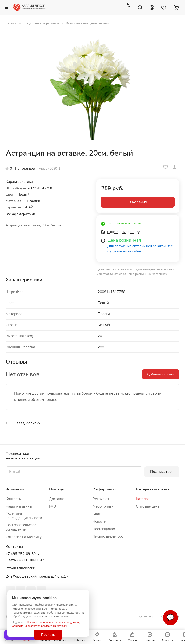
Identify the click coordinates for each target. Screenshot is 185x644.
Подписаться (162, 472)
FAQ (53, 506)
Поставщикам (104, 529)
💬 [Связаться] (170, 618)
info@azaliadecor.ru (21, 568)
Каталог (143, 499)
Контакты (14, 499)
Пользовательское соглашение (21, 527)
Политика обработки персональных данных (53, 622)
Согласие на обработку (26, 626)
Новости (99, 521)
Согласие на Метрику (54, 626)
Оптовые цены (148, 506)
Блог (97, 514)
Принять (48, 635)
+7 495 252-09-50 (21, 554)
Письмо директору (108, 536)
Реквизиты (102, 499)
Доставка (57, 499)
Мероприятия (104, 506)
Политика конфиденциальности (24, 516)
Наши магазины (19, 506)
